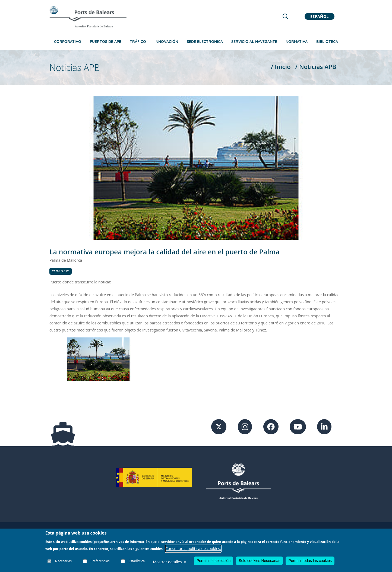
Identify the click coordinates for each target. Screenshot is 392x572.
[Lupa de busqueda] (285, 16)
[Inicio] (88, 17)
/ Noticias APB (316, 67)
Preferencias (100, 561)
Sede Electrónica (205, 42)
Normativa (297, 42)
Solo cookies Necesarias (259, 561)
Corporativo (68, 42)
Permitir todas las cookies (310, 561)
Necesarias (63, 561)
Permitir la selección (214, 561)
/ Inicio (281, 67)
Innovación (166, 42)
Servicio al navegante (254, 42)
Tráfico (138, 42)
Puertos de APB (106, 42)
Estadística (137, 561)
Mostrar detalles (169, 562)
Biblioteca (327, 42)
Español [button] (320, 16)
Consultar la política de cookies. (193, 549)
